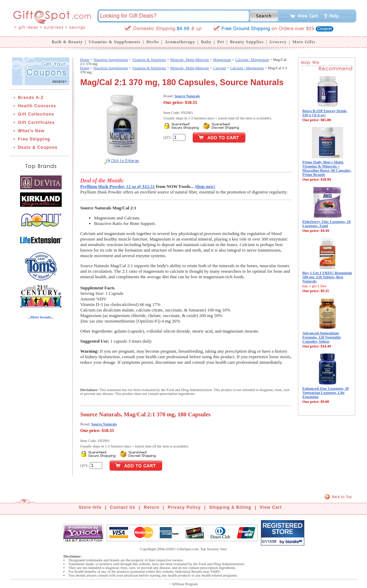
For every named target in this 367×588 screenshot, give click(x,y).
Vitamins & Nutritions (149, 60)
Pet (221, 42)
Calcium (220, 68)
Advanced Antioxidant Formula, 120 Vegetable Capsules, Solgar (322, 337)
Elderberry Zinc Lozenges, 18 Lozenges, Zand (327, 224)
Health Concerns (37, 106)
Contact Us (123, 507)
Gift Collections (36, 114)
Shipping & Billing (230, 507)
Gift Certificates (36, 123)
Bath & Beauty (67, 42)
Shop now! (205, 186)
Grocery (278, 42)
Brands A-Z (31, 98)
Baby (206, 42)
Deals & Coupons (38, 147)
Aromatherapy (180, 42)
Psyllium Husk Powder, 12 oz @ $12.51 (118, 186)
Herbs (152, 42)
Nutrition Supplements (111, 60)
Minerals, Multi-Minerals (190, 60)
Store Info (90, 507)
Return (152, 507)
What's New (31, 131)
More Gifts (304, 42)
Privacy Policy (184, 507)
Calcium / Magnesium (252, 60)
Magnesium (222, 60)
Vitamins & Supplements (115, 42)
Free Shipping (34, 139)
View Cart (271, 507)
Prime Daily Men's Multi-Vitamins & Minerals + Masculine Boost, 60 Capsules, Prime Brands (327, 168)
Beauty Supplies (247, 42)
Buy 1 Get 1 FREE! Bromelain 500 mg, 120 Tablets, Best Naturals (327, 277)
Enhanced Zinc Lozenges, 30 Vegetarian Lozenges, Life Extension (326, 392)
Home (85, 60)
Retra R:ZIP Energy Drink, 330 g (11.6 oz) (325, 113)
